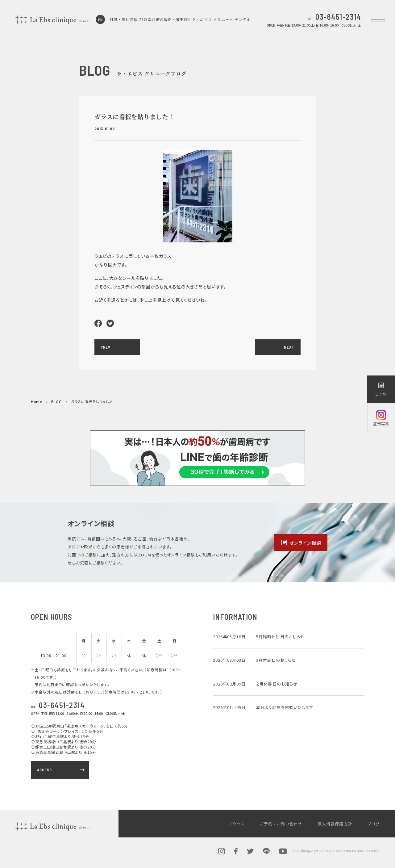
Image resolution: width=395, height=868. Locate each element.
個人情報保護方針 (335, 824)
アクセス (237, 824)
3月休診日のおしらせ (276, 660)
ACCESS (61, 770)
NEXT (289, 347)
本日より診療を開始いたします (285, 707)
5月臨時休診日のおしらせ (280, 637)
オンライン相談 (301, 543)
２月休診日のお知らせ (277, 684)
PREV (106, 347)
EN (100, 19)
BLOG (56, 401)
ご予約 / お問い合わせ (281, 824)
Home (36, 401)
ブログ (374, 824)
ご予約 (381, 389)
